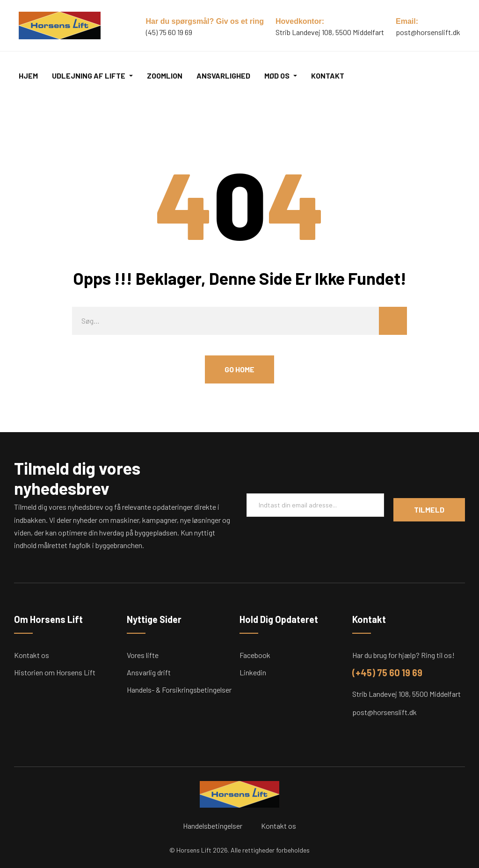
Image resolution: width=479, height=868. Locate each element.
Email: (407, 21)
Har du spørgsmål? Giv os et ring (205, 21)
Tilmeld (429, 510)
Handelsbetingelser (213, 826)
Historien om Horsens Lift (55, 672)
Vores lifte (143, 655)
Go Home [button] (239, 369)
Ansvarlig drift (149, 672)
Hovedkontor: (300, 21)
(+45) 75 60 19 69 (387, 673)
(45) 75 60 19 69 (169, 32)
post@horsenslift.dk (428, 32)
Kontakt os (32, 655)
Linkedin (253, 672)
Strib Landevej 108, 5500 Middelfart (406, 694)
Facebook (255, 655)
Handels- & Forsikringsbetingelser (179, 690)
